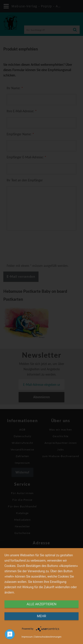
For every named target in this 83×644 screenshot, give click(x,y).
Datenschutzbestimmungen (48, 637)
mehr (42, 616)
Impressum (27, 637)
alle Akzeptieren (41, 604)
